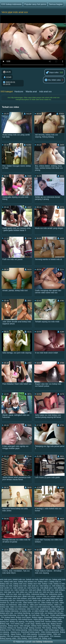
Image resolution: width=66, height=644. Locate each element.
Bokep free (40, 622)
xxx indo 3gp (22, 615)
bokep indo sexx (11, 582)
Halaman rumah (24, 642)
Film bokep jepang (19, 630)
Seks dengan (25, 626)
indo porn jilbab (35, 590)
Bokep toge (5, 624)
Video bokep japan (36, 630)
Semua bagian (56, 4)
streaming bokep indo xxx (52, 598)
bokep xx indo (59, 584)
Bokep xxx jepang (17, 622)
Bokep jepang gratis (29, 636)
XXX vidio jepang (30, 634)
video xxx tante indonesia (40, 607)
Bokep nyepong (11, 619)
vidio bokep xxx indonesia (15, 609)
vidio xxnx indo (33, 609)
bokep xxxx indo (20, 586)
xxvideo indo (54, 611)
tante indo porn (39, 600)
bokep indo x (43, 582)
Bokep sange (23, 628)
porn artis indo (6, 598)
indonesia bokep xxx (40, 594)
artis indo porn (6, 579)
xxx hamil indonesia (8, 615)
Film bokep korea (25, 619)
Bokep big (47, 626)
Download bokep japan (30, 632)
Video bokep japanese (50, 632)
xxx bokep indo (37, 613)
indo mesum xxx (7, 590)
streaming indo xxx (8, 600)
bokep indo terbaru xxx (28, 582)
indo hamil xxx (33, 588)
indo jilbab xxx (60, 588)
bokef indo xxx (45, 579)
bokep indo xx (55, 582)
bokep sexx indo (34, 584)
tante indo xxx (52, 600)
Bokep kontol (5, 630)
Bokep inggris (37, 617)
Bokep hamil (36, 626)
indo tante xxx (48, 590)
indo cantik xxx (6, 588)
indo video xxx (22, 592)
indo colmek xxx (20, 588)
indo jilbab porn (46, 588)
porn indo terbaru (20, 598)
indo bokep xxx (58, 586)
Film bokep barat (8, 617)
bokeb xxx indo (32, 579)
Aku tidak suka (53, 80)
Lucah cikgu (30, 624)
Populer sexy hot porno (35, 4)
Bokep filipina (58, 628)
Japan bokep (16, 634)
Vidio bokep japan (52, 630)
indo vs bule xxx (35, 592)
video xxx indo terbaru (19, 607)
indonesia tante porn (13, 596)
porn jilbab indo (34, 598)
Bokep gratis (44, 636)
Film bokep (47, 628)
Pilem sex (45, 615)
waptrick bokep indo (48, 609)
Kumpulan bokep (45, 634)
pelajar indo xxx (57, 596)
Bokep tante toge (43, 624)
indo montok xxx (21, 590)
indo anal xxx (45, 92)
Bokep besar (13, 626)
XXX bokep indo (17, 624)
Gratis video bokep (58, 615)
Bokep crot (12, 628)
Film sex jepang (13, 636)
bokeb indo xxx (19, 579)
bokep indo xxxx (20, 584)
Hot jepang (30, 622)
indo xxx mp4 (12, 594)
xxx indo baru (34, 615)
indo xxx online (24, 594)
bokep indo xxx (6, 584)
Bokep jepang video (8, 638)
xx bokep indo (25, 611)
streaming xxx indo (24, 600)
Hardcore (19, 92)
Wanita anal (31, 92)
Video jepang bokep (42, 619)
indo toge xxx (9, 592)
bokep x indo (47, 584)
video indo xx (23, 605)
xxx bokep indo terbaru (54, 613)
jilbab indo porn (29, 596)
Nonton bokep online (54, 622)
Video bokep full (35, 638)
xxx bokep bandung (22, 613)
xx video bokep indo (40, 611)
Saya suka (52, 73)
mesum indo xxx (43, 596)
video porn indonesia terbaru (41, 605)
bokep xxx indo (6, 586)
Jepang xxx (15, 632)
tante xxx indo (16, 603)
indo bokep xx (45, 586)
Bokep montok (35, 628)
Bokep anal (47, 638)
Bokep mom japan (23, 617)
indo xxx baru (48, 592)
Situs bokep (22, 638)
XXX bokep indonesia (11, 4)
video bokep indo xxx (32, 603)
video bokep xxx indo (50, 603)
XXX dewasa (55, 636)
